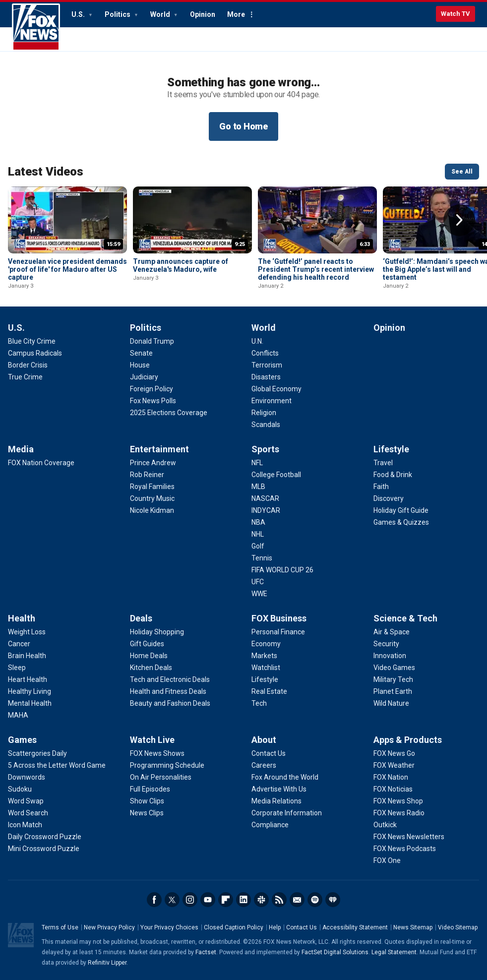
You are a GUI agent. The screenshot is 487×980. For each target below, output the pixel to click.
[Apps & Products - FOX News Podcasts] (405, 849)
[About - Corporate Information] (287, 813)
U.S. (79, 14)
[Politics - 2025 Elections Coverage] (169, 413)
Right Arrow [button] (459, 220)
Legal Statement (394, 952)
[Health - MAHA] (18, 715)
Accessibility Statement (355, 927)
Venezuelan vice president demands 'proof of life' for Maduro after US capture (67, 269)
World (161, 14)
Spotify (315, 900)
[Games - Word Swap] (26, 801)
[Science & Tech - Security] (386, 644)
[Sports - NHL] (258, 534)
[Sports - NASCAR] (265, 498)
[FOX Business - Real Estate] (269, 691)
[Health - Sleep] (17, 668)
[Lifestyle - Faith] (381, 487)
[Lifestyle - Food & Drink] (393, 475)
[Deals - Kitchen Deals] (151, 668)
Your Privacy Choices (169, 927)
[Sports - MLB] (258, 487)
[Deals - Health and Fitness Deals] (168, 691)
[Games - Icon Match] (25, 825)
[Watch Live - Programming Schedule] (167, 765)
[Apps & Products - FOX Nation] (391, 777)
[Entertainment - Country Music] (152, 498)
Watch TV (456, 14)
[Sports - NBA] (258, 522)
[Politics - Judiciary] (144, 377)
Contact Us (302, 927)
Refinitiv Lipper (107, 963)
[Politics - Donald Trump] (152, 341)
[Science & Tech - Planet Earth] (393, 691)
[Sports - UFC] (258, 582)
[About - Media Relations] (276, 801)
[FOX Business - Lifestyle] (265, 679)
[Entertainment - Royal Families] (152, 487)
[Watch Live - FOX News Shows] (157, 753)
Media (21, 449)
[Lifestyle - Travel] (383, 463)
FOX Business (279, 618)
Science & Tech (405, 618)
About (264, 740)
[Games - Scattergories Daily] (37, 753)
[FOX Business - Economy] (266, 644)
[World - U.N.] (257, 341)
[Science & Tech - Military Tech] (393, 679)
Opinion (203, 14)
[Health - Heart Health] (28, 679)
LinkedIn (243, 900)
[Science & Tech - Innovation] (390, 656)
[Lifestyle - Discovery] (389, 498)
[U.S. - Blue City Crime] (32, 341)
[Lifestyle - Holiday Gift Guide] (401, 510)
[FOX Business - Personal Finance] (278, 632)
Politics (118, 14)
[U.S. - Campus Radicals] (35, 353)
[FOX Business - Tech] (259, 703)
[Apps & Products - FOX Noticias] (393, 789)
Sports (265, 449)
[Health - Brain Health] (27, 656)
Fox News (36, 27)
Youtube (208, 900)
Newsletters (297, 900)
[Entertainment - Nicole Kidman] (152, 510)
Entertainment (159, 449)
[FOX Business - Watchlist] (266, 668)
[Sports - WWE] (259, 594)
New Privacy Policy (109, 927)
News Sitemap (413, 927)
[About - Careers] (264, 765)
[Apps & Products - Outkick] (385, 825)
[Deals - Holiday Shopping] (157, 632)
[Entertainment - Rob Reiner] (147, 475)
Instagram (190, 900)
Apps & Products (408, 740)
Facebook (154, 900)
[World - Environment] (272, 401)
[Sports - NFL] (257, 463)
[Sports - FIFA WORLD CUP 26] (282, 570)
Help (275, 927)
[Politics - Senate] (141, 353)
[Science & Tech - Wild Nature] (391, 703)
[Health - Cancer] (19, 644)
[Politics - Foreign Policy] (152, 389)
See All (462, 172)
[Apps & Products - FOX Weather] (394, 765)
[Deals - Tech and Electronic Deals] (170, 679)
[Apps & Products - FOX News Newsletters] (409, 837)
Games (22, 740)
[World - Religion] (264, 413)
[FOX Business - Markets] (264, 656)
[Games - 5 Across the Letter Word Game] (57, 765)
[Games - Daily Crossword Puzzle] (45, 837)
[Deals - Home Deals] (149, 656)
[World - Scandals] (266, 425)
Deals (141, 618)
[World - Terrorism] (267, 365)
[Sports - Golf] (258, 546)
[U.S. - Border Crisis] (28, 365)
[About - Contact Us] (269, 753)
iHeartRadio (333, 900)
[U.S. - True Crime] (25, 377)
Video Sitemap (458, 927)
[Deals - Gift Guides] (147, 644)
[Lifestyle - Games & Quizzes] (401, 522)
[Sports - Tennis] (262, 558)
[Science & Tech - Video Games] (394, 668)
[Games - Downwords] (27, 777)
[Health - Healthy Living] (30, 691)
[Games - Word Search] (28, 813)
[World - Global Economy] (276, 389)
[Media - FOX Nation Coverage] (41, 463)
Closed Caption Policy (234, 927)
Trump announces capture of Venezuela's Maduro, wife (181, 265)
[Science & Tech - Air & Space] (392, 632)
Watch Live (152, 740)
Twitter (172, 900)
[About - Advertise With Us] (279, 789)
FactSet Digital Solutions (335, 952)
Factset (206, 952)
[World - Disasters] (266, 377)
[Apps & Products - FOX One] (387, 860)
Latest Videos (46, 172)
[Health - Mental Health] (30, 703)
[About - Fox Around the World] (285, 777)
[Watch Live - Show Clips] (147, 801)
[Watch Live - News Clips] (147, 813)
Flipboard (226, 900)
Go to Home (243, 126)
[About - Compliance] (270, 825)
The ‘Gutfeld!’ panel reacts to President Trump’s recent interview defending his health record (316, 269)
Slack (261, 900)
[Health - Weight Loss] (27, 632)
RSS (279, 900)
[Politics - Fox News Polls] (153, 401)
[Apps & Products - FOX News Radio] (399, 813)
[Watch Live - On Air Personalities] (161, 777)
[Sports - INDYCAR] (266, 510)
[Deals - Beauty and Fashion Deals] (170, 703)
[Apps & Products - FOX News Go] (394, 753)
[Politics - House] (140, 365)
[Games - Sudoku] (20, 789)
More (236, 14)
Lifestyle (391, 449)
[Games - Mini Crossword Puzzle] (44, 849)
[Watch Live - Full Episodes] (150, 789)
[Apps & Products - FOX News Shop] (398, 801)
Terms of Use (60, 927)
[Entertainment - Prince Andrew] (153, 463)
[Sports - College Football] (276, 475)
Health (22, 618)
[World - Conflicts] (265, 353)
